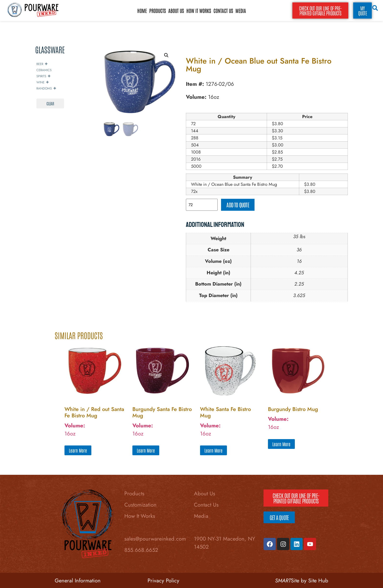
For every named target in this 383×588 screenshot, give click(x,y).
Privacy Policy (163, 580)
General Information (78, 580)
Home (142, 11)
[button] (166, 55)
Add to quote (238, 205)
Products (158, 11)
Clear (50, 103)
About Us (176, 11)
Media (241, 11)
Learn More (78, 450)
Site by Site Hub (302, 580)
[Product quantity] (202, 205)
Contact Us (223, 11)
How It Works (199, 11)
